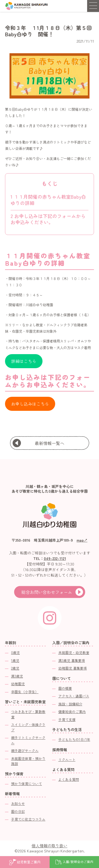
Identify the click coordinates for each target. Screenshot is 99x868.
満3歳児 (17, 676)
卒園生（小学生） (25, 692)
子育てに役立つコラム (28, 819)
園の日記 (18, 811)
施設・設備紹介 (70, 704)
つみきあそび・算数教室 (28, 714)
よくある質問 (69, 779)
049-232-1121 (55, 558)
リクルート (67, 760)
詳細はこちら (24, 361)
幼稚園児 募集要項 (73, 668)
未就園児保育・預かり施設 (28, 761)
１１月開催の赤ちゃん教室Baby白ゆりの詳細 (48, 200)
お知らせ (18, 804)
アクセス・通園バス (74, 696)
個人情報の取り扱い (49, 846)
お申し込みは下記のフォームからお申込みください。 (48, 219)
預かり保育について (27, 784)
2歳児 (15, 668)
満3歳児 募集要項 (72, 660)
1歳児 (15, 660)
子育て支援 (67, 720)
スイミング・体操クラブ (28, 727)
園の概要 (65, 688)
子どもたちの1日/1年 (74, 739)
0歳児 (15, 653)
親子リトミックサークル (28, 740)
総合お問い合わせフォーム (47, 592)
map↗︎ (82, 540)
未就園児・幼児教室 (74, 653)
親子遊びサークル (25, 751)
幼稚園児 (18, 684)
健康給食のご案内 (72, 712)
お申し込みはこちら (30, 404)
